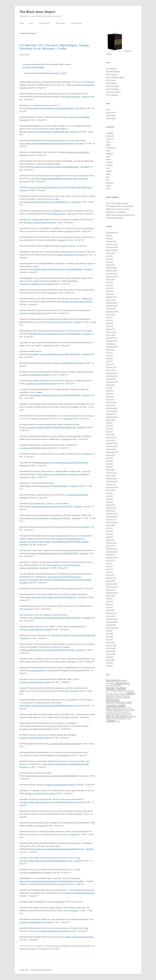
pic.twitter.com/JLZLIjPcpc (35, 793)
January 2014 (111, 475)
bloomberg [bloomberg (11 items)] (117, 685)
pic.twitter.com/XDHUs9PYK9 (35, 222)
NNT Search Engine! (113, 71)
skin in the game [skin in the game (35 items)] (117, 716)
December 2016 (112, 373)
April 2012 (110, 537)
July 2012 (109, 528)
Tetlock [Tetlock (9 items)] (108, 718)
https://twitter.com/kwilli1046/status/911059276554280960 (57, 334)
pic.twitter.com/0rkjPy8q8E (60, 744)
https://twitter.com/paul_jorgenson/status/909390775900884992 (51, 776)
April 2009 (110, 639)
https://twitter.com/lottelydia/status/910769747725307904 (49, 506)
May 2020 (110, 259)
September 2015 (112, 417)
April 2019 (110, 291)
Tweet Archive (77, 23)
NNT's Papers (111, 80)
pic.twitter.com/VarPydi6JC (72, 302)
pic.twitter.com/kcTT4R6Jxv (30, 448)
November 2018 (112, 306)
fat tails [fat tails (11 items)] (116, 694)
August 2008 (110, 654)
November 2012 (112, 516)
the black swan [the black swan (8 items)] (121, 719)
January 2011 (111, 581)
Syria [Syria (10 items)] (134, 717)
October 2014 (111, 449)
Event (108, 150)
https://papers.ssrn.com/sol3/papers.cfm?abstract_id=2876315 (64, 474)
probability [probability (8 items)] (110, 712)
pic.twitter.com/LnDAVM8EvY (31, 922)
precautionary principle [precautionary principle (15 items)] (124, 710)
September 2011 (112, 557)
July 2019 (109, 282)
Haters (108, 159)
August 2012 (110, 525)
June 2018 (110, 320)
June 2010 (110, 601)
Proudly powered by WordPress (41, 970)
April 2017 (110, 361)
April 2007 (110, 666)
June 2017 (110, 355)
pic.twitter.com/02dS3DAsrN (63, 363)
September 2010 (112, 593)
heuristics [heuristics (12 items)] (110, 696)
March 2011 (110, 575)
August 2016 (110, 385)
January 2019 (111, 300)
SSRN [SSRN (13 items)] (130, 716)
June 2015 (110, 426)
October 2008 (111, 651)
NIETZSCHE (122, 212)
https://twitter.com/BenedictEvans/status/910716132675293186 (66, 580)
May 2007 (110, 663)
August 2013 (110, 490)
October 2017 (111, 344)
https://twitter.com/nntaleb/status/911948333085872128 (46, 132)
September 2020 (112, 250)
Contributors (111, 147)
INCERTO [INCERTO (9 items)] (118, 696)
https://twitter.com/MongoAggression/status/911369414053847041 (56, 269)
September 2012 (112, 522)
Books (108, 145)
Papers (109, 174)
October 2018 (111, 309)
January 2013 (111, 511)
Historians (74, 946)
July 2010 (109, 598)
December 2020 (112, 244)
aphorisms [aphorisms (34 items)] (123, 683)
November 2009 (112, 622)
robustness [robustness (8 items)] (126, 712)
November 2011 (112, 552)
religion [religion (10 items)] (116, 712)
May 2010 (110, 604)
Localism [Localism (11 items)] (118, 697)
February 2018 (111, 332)
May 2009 (110, 636)
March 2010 (110, 610)
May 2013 (110, 499)
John (58, 949)
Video (108, 188)
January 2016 (111, 405)
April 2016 (110, 396)
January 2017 (111, 370)
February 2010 (111, 613)
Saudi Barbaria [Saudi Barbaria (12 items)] (122, 714)
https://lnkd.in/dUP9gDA (71, 97)
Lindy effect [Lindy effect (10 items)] (110, 698)
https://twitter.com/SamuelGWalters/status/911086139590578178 (54, 354)
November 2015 (112, 411)
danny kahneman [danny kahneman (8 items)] (112, 691)
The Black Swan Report (37, 12)
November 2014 (112, 446)
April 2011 (110, 572)
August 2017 (110, 350)
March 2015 (110, 434)
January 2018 (111, 335)
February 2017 (111, 367)
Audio (108, 142)
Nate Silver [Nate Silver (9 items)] (129, 708)
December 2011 (112, 549)
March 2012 (110, 540)
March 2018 (110, 329)
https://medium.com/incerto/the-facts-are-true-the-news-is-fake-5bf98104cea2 (60, 187)
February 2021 (111, 241)
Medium (109, 171)
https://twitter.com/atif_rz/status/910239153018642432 (73, 635)
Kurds (81, 946)
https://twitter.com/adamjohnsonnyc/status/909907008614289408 (47, 706)
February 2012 (111, 543)
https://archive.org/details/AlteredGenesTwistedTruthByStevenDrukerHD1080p (52, 881)
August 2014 (110, 455)
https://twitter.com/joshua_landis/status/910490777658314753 (51, 597)
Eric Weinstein (65, 946)
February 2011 (111, 578)
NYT (93, 946)
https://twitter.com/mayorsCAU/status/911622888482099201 (55, 167)
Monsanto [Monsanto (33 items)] (113, 700)
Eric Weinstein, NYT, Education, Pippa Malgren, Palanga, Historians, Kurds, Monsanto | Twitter (54, 47)
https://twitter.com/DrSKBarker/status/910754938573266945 (64, 542)
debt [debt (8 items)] (126, 691)
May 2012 (110, 534)
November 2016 (112, 376)
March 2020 (110, 265)
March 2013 (110, 505)
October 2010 (111, 590)
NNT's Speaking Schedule (115, 77)
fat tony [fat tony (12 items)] (123, 694)
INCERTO (109, 162)
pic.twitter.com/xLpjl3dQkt (83, 85)
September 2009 (112, 628)
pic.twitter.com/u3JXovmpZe (31, 738)
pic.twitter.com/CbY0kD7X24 (31, 629)
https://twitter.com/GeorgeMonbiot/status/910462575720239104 (55, 618)
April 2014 (110, 467)
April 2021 (110, 238)
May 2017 (110, 358)
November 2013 (112, 481)
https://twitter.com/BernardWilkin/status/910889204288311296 (50, 427)
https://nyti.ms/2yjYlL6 (57, 214)
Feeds (108, 156)
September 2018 (112, 311)
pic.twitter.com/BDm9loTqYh (31, 872)
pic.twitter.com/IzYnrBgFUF (77, 495)
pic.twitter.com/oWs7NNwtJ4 (33, 67)
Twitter (40, 946)
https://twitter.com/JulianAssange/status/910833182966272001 (63, 463)
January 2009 (111, 648)
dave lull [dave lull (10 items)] (121, 691)
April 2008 (110, 657)
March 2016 (110, 399)
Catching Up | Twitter (122, 209)
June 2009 (110, 634)
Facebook (110, 153)
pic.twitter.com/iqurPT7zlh (30, 313)
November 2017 (112, 341)
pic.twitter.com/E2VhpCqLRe (73, 937)
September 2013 (112, 487)
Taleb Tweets (61, 23)
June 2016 (110, 391)
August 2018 (110, 314)
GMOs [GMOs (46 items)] (131, 693)
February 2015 (111, 437)
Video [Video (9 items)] (118, 721)
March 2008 (110, 660)
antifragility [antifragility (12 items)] (111, 683)
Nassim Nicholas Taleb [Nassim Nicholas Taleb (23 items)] (119, 702)
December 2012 (112, 513)
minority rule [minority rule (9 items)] (126, 697)
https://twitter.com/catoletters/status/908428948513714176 (48, 861)
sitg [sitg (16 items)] (130, 714)
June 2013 (110, 496)
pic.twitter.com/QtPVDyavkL (36, 383)
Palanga (22, 949)
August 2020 (110, 253)
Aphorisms (110, 139)
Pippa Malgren (31, 949)
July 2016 (109, 388)
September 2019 (112, 276)
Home (22, 23)
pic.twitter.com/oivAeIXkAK (30, 375)
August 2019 (110, 279)
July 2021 (109, 235)
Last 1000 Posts (112, 68)
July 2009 (109, 631)
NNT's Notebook (112, 95)
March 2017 (110, 364)
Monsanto (87, 946)
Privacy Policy (45, 23)
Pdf (107, 177)
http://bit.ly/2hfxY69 (36, 670)
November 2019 (112, 273)
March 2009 (110, 642)
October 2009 (111, 625)
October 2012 (111, 519)
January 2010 (111, 616)
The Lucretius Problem (120, 203)
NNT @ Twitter (111, 83)
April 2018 (110, 326)
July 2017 (109, 352)
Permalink (24, 88)
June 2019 (110, 285)
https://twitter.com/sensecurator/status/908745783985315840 (49, 802)
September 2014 (112, 452)
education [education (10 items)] (110, 694)
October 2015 (111, 414)
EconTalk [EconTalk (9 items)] (131, 691)
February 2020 (111, 268)
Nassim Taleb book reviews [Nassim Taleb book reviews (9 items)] (115, 708)
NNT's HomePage (112, 86)
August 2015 (110, 420)
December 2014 (112, 443)
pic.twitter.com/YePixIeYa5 (50, 931)
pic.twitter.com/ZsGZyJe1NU (78, 152)
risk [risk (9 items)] (121, 712)
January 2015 (111, 440)
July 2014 (109, 458)
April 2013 (110, 502)
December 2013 (112, 478)
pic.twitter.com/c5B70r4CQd (31, 729)
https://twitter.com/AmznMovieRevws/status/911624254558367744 (47, 143)
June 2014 (110, 461)
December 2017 (112, 338)
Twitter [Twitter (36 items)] (111, 721)
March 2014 (110, 470)
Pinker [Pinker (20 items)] (109, 710)
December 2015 (112, 408)
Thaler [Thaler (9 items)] (114, 718)
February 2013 (111, 508)
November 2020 (112, 247)
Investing (109, 165)
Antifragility (110, 136)
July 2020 (109, 256)
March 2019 (110, 294)
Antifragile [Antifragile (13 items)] (123, 680)
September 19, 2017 (59, 73)
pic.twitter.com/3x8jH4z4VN (75, 893)
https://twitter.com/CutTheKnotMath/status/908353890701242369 (58, 849)
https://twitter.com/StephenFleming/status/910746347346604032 (52, 553)
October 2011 (111, 554)
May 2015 (110, 429)
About (31, 23)
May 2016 (110, 393)
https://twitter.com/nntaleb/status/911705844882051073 (47, 202)
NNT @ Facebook (112, 89)
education (55, 946)
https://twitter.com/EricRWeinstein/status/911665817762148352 (62, 179)
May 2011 (110, 569)
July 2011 (109, 563)
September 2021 (112, 232)
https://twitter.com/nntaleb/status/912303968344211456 (51, 108)
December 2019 (112, 270)
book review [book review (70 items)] (116, 688)
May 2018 (110, 323)
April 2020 (110, 262)
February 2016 (111, 402)
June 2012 (110, 531)
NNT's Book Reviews (113, 92)
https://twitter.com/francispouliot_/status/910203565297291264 (49, 650)
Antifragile (110, 133)
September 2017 (112, 347)
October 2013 (111, 484)
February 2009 (111, 645)
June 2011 (110, 566)
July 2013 (109, 493)
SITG (108, 180)
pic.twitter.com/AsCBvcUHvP (55, 785)
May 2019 (110, 288)
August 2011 (110, 560)
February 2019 (111, 297)
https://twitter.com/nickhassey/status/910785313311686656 (44, 486)
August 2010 (110, 595)
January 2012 (111, 546)
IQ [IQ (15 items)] (122, 696)
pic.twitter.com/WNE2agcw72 (31, 284)
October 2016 (111, 379)
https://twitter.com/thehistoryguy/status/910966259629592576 (55, 395)
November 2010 (112, 587)
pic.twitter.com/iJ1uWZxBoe (78, 117)
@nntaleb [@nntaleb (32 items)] (112, 680)
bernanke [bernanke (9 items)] (109, 685)
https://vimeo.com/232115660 (60, 322)
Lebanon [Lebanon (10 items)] (127, 696)
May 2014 (110, 464)
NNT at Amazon (112, 74)
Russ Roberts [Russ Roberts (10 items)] (111, 714)
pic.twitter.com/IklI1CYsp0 (65, 255)
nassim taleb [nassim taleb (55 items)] (116, 705)
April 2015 (110, 432)
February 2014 (111, 472)
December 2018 (112, 303)
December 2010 (112, 584)
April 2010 (110, 607)
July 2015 (109, 423)
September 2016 (112, 382)
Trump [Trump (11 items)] (129, 718)
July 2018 (109, 317)
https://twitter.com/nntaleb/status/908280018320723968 (66, 764)
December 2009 (112, 619)
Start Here (110, 183)
